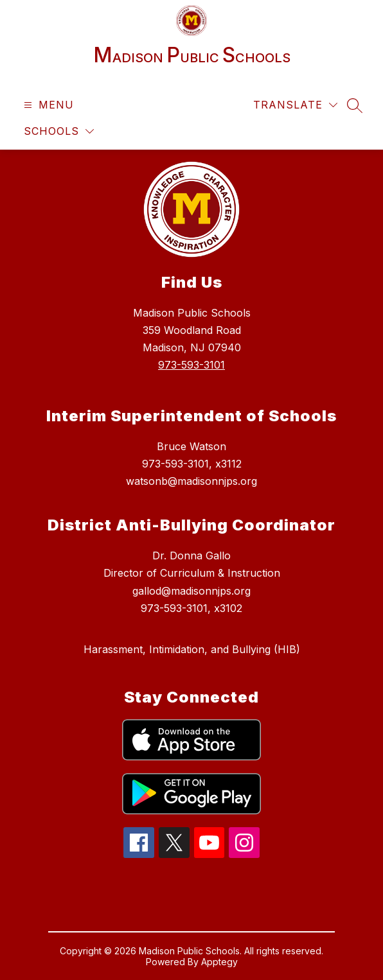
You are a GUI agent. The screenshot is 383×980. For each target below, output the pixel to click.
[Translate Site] (295, 105)
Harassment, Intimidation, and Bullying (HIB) (192, 649)
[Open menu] (47, 105)
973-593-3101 (191, 365)
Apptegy (219, 962)
